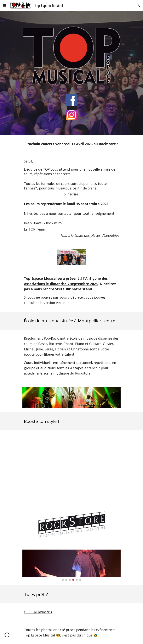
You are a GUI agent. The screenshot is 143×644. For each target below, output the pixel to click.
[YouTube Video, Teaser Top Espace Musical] (71, 468)
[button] (5, 5)
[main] (71, 144)
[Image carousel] (71, 565)
